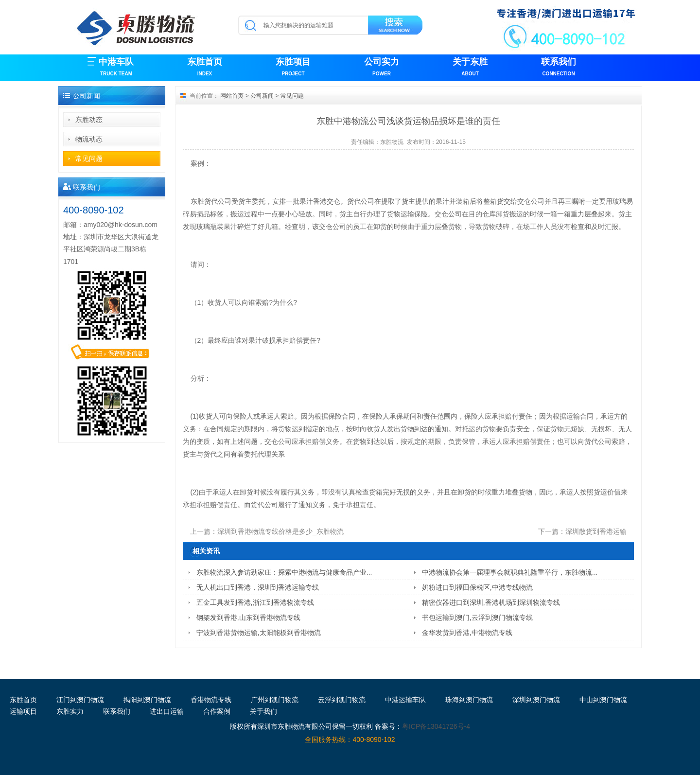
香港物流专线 (211, 700)
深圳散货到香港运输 (596, 531)
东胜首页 (205, 68)
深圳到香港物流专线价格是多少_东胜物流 (280, 531)
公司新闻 (262, 96)
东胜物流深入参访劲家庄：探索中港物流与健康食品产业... (284, 572)
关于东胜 (470, 68)
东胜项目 (293, 68)
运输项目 (23, 711)
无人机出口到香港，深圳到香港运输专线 (258, 587)
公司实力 (382, 68)
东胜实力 (70, 711)
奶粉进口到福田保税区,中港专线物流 (477, 587)
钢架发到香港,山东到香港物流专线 (248, 617)
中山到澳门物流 (603, 700)
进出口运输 (167, 711)
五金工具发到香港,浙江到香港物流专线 (255, 602)
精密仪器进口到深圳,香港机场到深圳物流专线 (491, 602)
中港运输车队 (405, 700)
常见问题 (89, 159)
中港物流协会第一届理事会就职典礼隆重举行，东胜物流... (510, 572)
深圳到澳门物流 (536, 700)
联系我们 (559, 68)
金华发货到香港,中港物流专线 (467, 633)
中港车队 (116, 68)
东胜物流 (392, 142)
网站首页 (232, 96)
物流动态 (89, 139)
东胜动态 (89, 120)
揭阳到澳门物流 (147, 700)
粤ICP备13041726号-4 (436, 726)
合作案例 (217, 711)
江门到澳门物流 (80, 700)
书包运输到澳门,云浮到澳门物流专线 (477, 617)
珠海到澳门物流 (469, 700)
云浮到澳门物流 (342, 700)
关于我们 (263, 711)
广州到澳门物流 (275, 700)
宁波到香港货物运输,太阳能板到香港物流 (259, 633)
